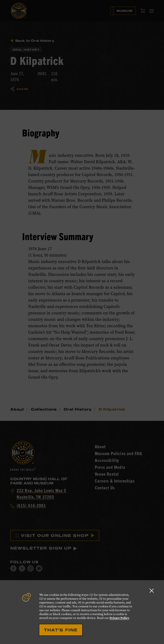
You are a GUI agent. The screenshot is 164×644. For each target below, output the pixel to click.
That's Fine (61, 630)
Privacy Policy (119, 618)
